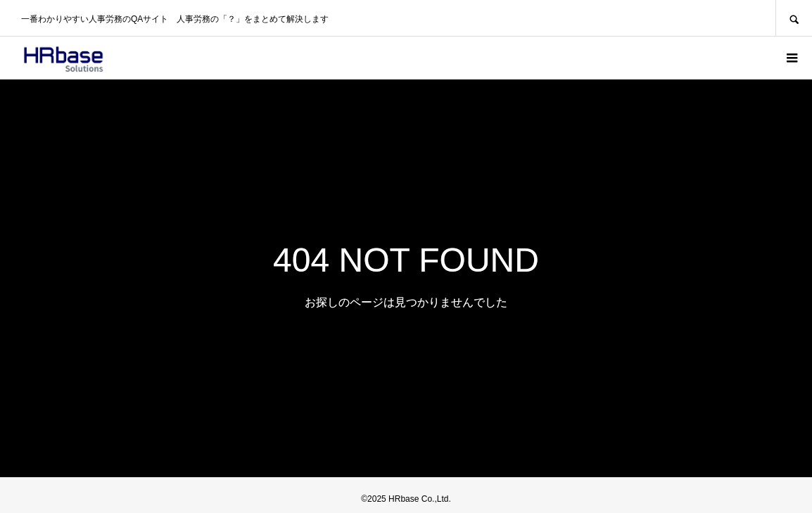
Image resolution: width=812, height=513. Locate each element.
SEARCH (794, 18)
